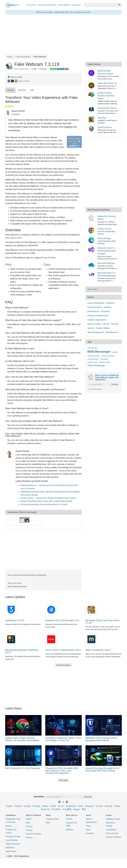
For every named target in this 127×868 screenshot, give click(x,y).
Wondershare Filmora (107, 108)
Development (93, 311)
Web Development (96, 332)
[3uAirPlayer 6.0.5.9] (11, 610)
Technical (22, 90)
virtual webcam (93, 359)
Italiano (45, 806)
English (9, 806)
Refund (29, 838)
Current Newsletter (95, 389)
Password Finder (13, 837)
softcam (115, 352)
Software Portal (113, 819)
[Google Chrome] (92, 230)
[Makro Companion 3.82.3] (91, 639)
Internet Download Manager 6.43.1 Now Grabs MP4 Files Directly (103, 769)
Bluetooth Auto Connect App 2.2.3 (62, 620)
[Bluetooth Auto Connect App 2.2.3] (51, 610)
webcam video (104, 362)
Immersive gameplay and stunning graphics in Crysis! (44, 504)
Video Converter (13, 844)
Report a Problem (24, 81)
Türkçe (117, 806)
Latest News (76, 5)
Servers (91, 328)
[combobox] (100, 5)
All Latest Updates (63, 665)
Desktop (108, 307)
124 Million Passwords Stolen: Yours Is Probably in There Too (63, 739)
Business (110, 303)
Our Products (31, 5)
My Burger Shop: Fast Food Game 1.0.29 (103, 622)
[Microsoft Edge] (92, 240)
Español (27, 806)
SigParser (10, 848)
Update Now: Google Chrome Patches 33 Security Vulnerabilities (22, 739)
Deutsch (18, 806)
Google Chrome (105, 229)
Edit (32, 90)
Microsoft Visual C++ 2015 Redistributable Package (107, 251)
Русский (99, 806)
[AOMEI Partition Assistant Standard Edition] (92, 94)
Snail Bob (102, 118)
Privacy (29, 830)
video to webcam (108, 356)
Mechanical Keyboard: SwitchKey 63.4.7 (22, 651)
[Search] (119, 5)
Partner (69, 819)
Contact (29, 826)
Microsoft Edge (104, 238)
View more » (93, 289)
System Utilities (103, 328)
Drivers (9, 826)
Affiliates (70, 830)
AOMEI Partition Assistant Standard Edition (106, 96)
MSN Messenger (99, 352)
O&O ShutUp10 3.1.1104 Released (23, 768)
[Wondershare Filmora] (92, 110)
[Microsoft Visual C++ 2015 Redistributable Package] (92, 250)
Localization (111, 830)
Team (88, 830)
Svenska (108, 806)
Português (89, 806)
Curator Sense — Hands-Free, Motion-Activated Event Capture (48, 498)
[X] (13, 81)
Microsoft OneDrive (106, 263)
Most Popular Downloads (47, 5)
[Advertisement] (43, 550)
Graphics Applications (97, 320)
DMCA (29, 819)
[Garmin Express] (92, 129)
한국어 (61, 806)
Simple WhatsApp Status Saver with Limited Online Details (46, 501)
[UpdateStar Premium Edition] (92, 218)
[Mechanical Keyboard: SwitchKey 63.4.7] (11, 639)
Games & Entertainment (98, 316)
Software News (52, 819)
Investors (90, 833)
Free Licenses (112, 833)
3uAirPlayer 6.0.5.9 (15, 620)
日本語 (53, 806)
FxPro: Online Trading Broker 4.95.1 (63, 650)
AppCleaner (11, 851)
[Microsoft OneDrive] (92, 265)
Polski (80, 806)
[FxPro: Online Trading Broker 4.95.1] (51, 639)
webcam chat (92, 362)
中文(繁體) (67, 809)
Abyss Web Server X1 (107, 83)
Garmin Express (105, 127)
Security (115, 324)
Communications (95, 307)
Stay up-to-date (14, 583)
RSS (48, 823)
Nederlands (71, 806)
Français (36, 806)
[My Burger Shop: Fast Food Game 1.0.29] (91, 610)
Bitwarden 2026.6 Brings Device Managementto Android (101, 739)
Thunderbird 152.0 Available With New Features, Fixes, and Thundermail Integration (62, 771)
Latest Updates (64, 5)
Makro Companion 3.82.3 (98, 650)
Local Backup (12, 840)
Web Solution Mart (21, 69)
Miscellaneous (112, 332)
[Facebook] (9, 81)
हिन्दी (84, 809)
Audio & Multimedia (96, 303)
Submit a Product (114, 837)
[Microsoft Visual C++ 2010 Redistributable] (92, 274)
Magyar (77, 809)
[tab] (11, 90)
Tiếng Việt (45, 809)
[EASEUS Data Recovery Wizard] (92, 72)
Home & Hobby (94, 324)
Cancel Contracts (33, 834)
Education (105, 311)
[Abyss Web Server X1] (92, 85)
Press (88, 826)
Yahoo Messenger (96, 365)
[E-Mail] (16, 81)
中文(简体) (56, 809)
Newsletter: (39, 797)
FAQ (28, 823)
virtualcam (104, 359)
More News (64, 780)
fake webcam (92, 348)
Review (10, 90)
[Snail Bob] (92, 119)
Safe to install (15, 77)
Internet (106, 324)
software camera (94, 356)
